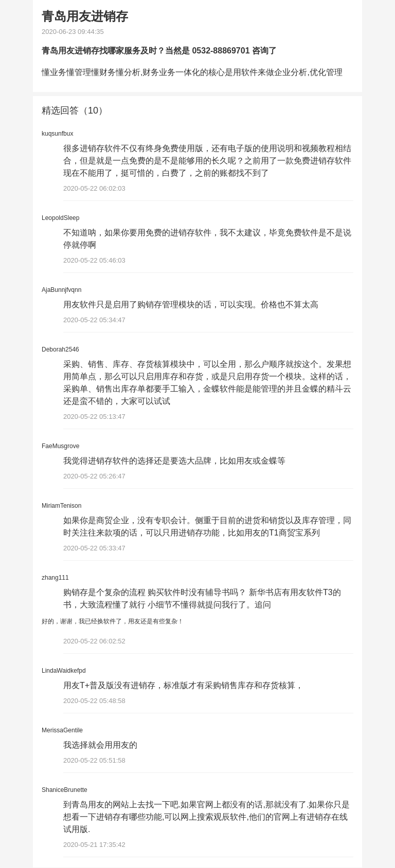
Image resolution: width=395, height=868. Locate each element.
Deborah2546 (60, 349)
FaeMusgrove (60, 446)
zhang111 (55, 578)
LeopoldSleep (60, 218)
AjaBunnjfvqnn (61, 290)
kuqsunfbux (57, 134)
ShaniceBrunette (65, 790)
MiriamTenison (61, 506)
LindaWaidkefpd (64, 671)
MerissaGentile (62, 731)
